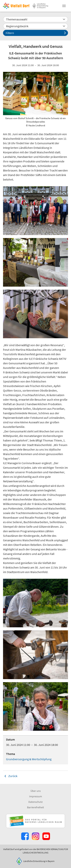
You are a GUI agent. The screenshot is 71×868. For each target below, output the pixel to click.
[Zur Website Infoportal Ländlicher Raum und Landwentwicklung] (35, 821)
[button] (64, 6)
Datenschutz (35, 802)
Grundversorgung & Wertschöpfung (29, 759)
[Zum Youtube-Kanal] (46, 836)
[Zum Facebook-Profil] (25, 836)
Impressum (36, 796)
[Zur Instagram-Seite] (36, 836)
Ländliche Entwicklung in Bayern (39, 861)
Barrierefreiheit (35, 807)
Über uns (36, 791)
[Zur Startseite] (16, 6)
